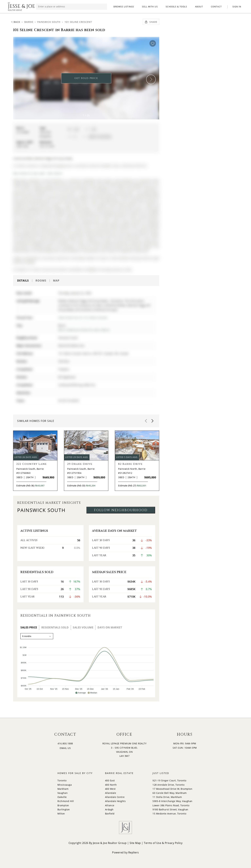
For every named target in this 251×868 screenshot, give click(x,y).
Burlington (64, 809)
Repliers (134, 852)
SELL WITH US (150, 7)
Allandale (111, 793)
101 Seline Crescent (78, 22)
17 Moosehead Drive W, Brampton (172, 789)
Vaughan (63, 793)
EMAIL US (65, 748)
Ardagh (109, 809)
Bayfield (110, 814)
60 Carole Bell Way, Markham (170, 793)
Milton (61, 814)
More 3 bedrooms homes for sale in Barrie (84, 330)
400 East (110, 780)
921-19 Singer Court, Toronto (169, 780)
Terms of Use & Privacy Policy (163, 843)
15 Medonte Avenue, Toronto (169, 814)
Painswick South (49, 22)
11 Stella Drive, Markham (167, 797)
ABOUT (199, 7)
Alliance (110, 805)
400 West (110, 789)
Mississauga (65, 785)
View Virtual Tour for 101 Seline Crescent (83, 318)
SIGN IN (237, 7)
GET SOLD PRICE (86, 78)
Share (151, 22)
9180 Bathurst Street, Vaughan (170, 809)
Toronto (62, 780)
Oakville (62, 797)
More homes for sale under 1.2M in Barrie (38, 173)
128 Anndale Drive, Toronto (168, 785)
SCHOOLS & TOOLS (176, 7)
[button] (151, 79)
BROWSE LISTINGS (124, 7)
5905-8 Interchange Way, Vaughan (172, 801)
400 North (111, 785)
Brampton (63, 805)
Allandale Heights (115, 801)
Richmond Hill (66, 801)
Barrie (29, 22)
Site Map (135, 843)
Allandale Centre (115, 797)
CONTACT (216, 7)
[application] (86, 669)
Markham (63, 789)
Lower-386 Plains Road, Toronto (171, 805)
